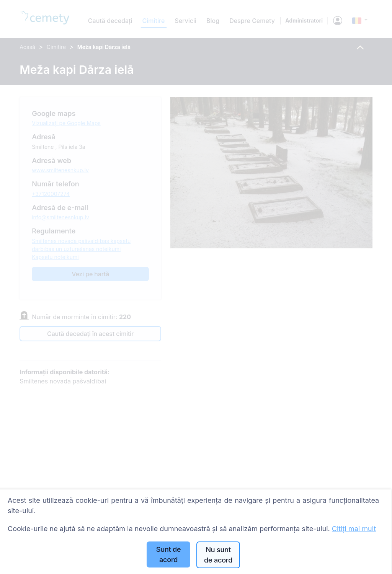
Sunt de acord (169, 554)
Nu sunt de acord (218, 555)
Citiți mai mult (354, 529)
